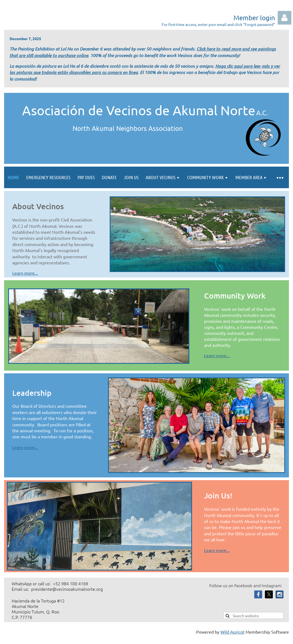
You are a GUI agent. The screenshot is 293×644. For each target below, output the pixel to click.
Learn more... (25, 273)
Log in (285, 18)
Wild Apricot (232, 632)
